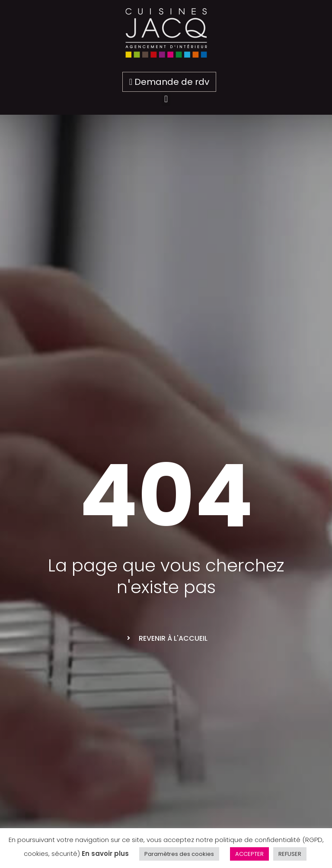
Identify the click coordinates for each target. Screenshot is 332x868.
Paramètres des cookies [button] (179, 854)
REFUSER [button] (290, 854)
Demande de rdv (169, 82)
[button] (166, 99)
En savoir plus (105, 853)
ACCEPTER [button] (249, 854)
